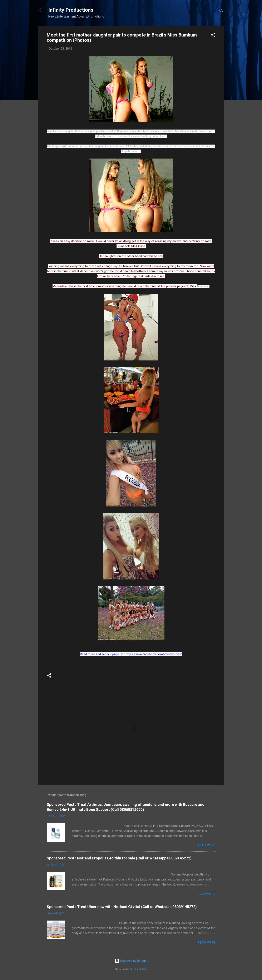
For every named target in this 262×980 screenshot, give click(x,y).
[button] (213, 36)
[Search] (221, 11)
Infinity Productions (71, 10)
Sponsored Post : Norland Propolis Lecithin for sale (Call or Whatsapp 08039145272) (119, 858)
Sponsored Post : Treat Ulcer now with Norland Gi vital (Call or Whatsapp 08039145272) (122, 907)
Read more (206, 845)
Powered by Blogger (131, 961)
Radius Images (140, 969)
